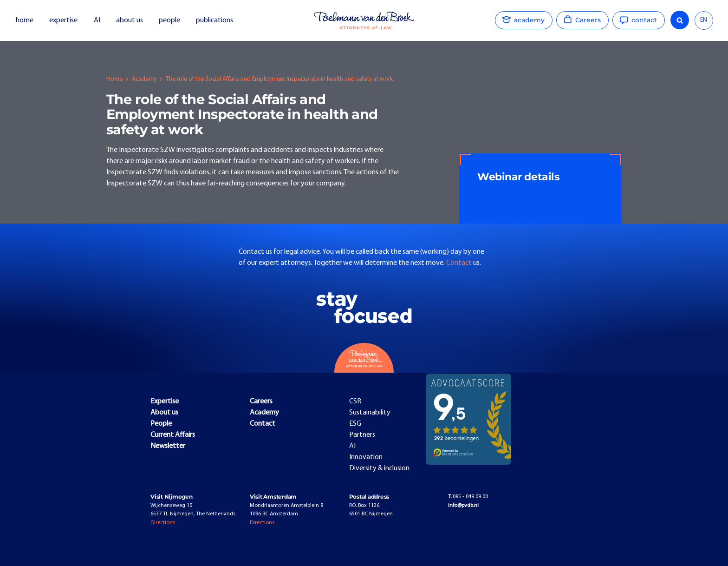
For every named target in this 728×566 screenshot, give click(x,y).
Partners (362, 435)
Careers (261, 401)
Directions (163, 523)
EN (704, 20)
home (25, 20)
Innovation (366, 457)
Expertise (165, 401)
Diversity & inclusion (379, 468)
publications (215, 20)
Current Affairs (173, 435)
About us (164, 413)
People (161, 424)
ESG (355, 424)
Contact (460, 263)
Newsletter (168, 446)
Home (114, 79)
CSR (355, 401)
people (169, 20)
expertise (63, 20)
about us (130, 20)
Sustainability (370, 413)
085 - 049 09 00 (468, 497)
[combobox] (704, 20)
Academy (144, 79)
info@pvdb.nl (463, 506)
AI (97, 20)
